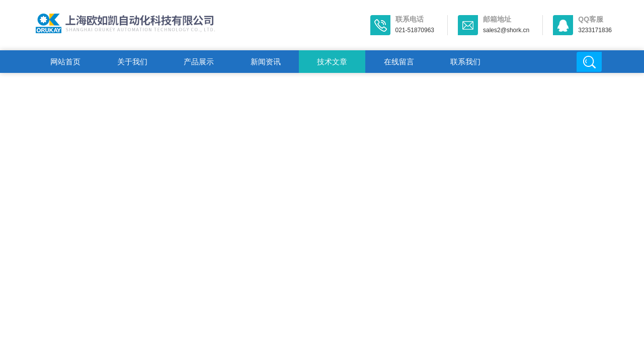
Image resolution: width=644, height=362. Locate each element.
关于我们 (132, 62)
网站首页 (65, 62)
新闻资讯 (266, 62)
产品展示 (199, 62)
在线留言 (399, 62)
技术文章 (332, 62)
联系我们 (465, 62)
